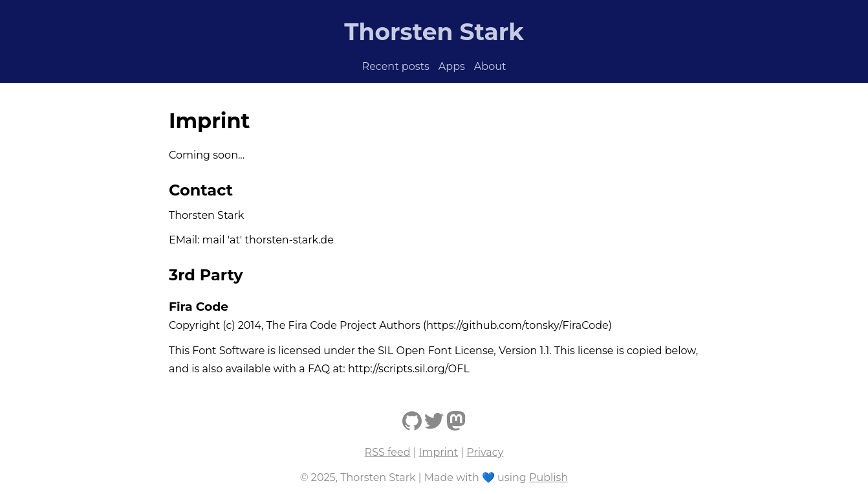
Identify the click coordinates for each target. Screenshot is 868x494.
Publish (548, 477)
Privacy (485, 452)
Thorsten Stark (434, 32)
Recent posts (396, 66)
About (490, 66)
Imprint (439, 452)
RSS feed (388, 452)
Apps (452, 66)
